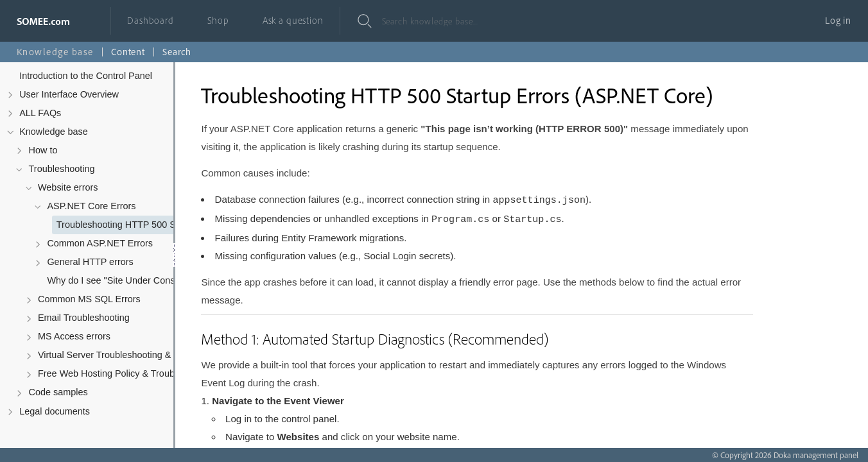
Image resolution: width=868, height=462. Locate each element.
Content (128, 52)
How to (43, 150)
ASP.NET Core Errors (91, 206)
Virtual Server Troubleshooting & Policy (118, 355)
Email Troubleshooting (84, 318)
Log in (838, 20)
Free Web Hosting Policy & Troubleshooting (123, 373)
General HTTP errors (90, 262)
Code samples (58, 392)
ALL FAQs (40, 113)
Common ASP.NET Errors (100, 243)
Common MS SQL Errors (89, 299)
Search (177, 52)
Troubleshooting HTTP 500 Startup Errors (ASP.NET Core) (141, 225)
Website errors (68, 187)
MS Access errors (74, 336)
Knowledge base (54, 132)
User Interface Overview (69, 94)
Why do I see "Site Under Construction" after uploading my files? (132, 280)
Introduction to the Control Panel (86, 76)
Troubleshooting (62, 169)
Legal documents (55, 411)
